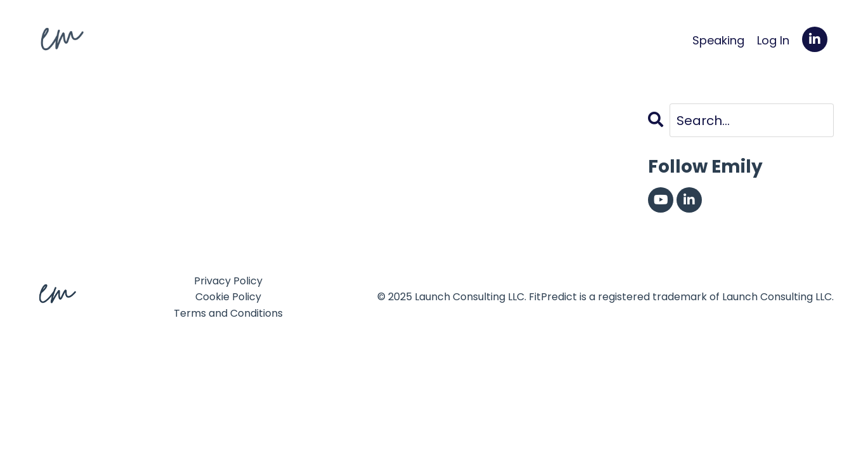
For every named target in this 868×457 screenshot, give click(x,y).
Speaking (718, 40)
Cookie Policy (228, 297)
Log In (773, 40)
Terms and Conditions (228, 313)
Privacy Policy (228, 281)
